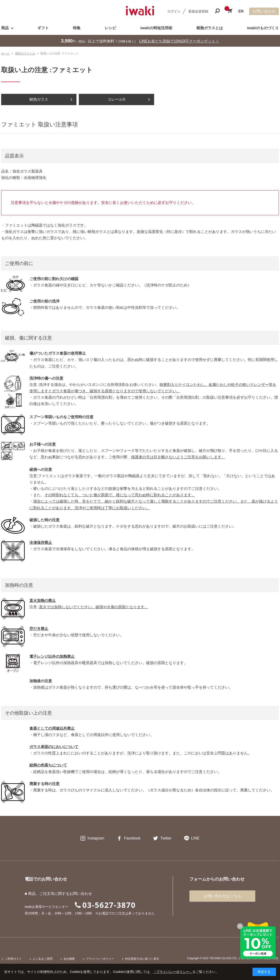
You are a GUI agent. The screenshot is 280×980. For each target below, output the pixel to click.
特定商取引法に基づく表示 (142, 959)
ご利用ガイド (13, 959)
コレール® (116, 99)
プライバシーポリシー (100, 959)
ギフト (43, 28)
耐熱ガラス (39, 99)
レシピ (110, 28)
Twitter (166, 838)
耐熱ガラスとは (210, 28)
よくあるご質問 (43, 959)
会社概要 (69, 959)
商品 (5, 28)
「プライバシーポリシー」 (173, 972)
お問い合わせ (264, 11)
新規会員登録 (198, 11)
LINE (195, 838)
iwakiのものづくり (263, 28)
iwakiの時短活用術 (156, 28)
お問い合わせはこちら (222, 896)
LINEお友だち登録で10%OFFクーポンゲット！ (179, 41)
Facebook (132, 838)
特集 (77, 28)
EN (241, 11)
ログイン (174, 11)
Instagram (96, 838)
